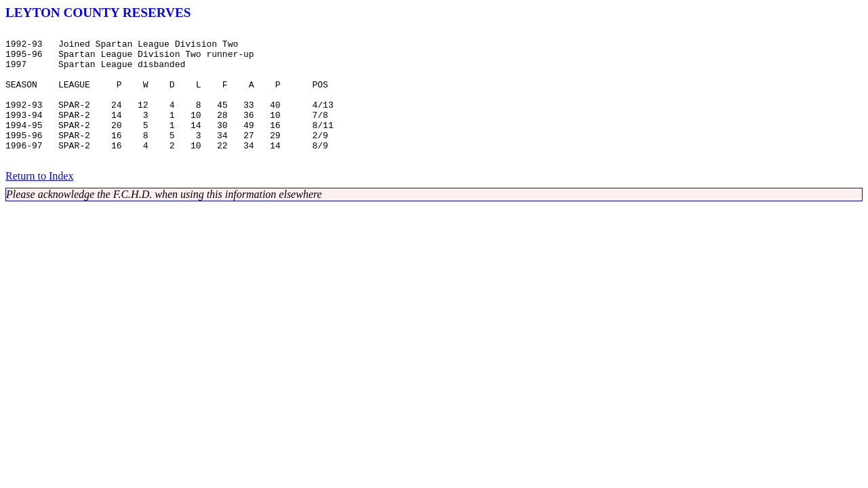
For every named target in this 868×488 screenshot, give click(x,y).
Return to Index (39, 202)
